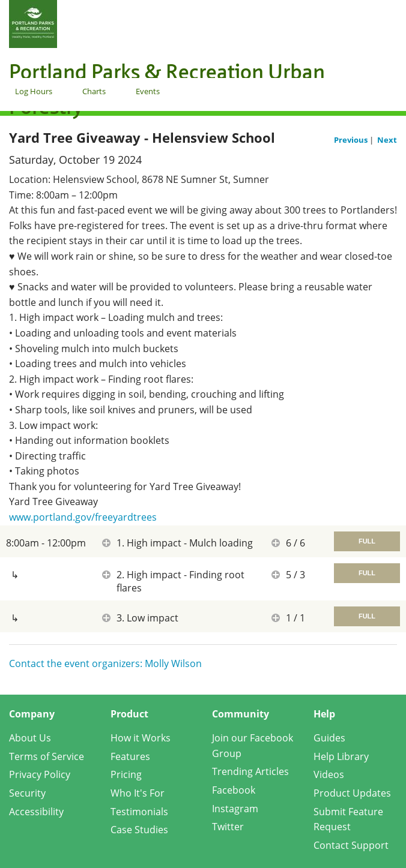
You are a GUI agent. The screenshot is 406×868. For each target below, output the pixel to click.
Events (148, 91)
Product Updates (352, 793)
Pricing (126, 774)
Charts (94, 91)
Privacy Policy (40, 774)
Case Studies (139, 830)
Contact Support (351, 845)
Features (130, 756)
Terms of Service (47, 756)
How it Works (141, 738)
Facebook (234, 790)
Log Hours (34, 91)
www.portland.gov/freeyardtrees (83, 517)
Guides (329, 738)
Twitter (228, 827)
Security (27, 793)
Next (387, 140)
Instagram (235, 809)
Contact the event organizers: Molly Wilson (105, 663)
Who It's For (138, 793)
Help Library (341, 756)
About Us (30, 738)
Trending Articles (250, 771)
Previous (352, 140)
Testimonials (139, 812)
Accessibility (36, 812)
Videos (329, 774)
